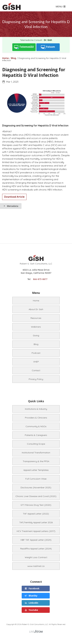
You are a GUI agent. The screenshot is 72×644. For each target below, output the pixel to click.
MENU (61, 7)
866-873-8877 (40, 279)
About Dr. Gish (36, 309)
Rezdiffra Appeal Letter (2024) (36, 549)
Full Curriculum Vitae (36, 479)
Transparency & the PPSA (36, 461)
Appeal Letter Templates (36, 470)
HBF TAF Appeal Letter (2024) (36, 540)
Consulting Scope (36, 444)
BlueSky (31, 596)
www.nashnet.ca (36, 566)
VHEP (36, 362)
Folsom (48, 47)
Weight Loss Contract (36, 557)
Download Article (14, 197)
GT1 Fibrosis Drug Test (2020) (36, 505)
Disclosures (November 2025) (36, 487)
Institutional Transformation (36, 453)
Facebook (32, 588)
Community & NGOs (36, 426)
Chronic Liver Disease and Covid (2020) (36, 496)
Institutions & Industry (36, 409)
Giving (36, 335)
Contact (36, 370)
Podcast (36, 353)
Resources (36, 318)
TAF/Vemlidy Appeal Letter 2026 (36, 522)
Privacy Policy (36, 379)
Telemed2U (24, 47)
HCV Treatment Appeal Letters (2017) (36, 531)
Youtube (31, 610)
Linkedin (31, 603)
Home (5, 58)
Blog (14, 58)
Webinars (36, 327)
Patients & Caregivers (36, 435)
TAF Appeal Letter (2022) (36, 514)
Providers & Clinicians (36, 418)
